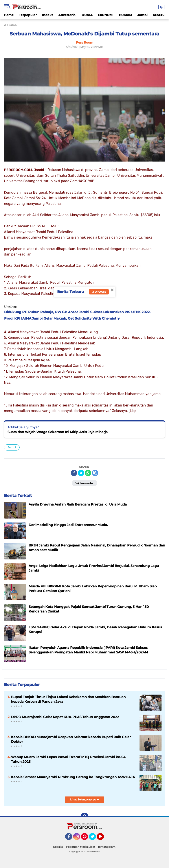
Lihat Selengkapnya (85, 799)
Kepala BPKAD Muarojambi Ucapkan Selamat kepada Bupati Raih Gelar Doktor (71, 739)
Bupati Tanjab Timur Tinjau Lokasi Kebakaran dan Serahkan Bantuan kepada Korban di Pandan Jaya (68, 699)
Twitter (94, 839)
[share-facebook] (74, 473)
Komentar (85, 483)
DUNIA (87, 15)
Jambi (142, 15)
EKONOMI (106, 15)
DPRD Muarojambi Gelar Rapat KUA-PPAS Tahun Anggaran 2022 (65, 717)
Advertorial (67, 15)
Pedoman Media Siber (81, 847)
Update (99, 292)
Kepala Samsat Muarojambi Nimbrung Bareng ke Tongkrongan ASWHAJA (73, 777)
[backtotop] (84, 817)
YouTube (103, 839)
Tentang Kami (107, 847)
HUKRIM (125, 15)
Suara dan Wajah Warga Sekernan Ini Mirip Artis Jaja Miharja (58, 432)
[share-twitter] (81, 473)
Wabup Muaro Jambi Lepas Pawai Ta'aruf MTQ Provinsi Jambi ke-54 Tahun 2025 (68, 759)
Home (9, 15)
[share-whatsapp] (88, 473)
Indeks (48, 15)
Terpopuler (28, 15)
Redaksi (58, 847)
